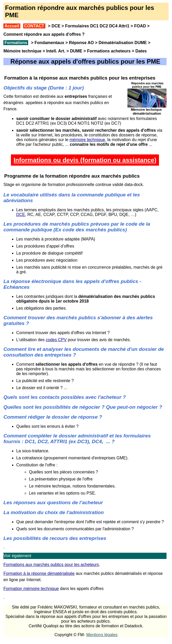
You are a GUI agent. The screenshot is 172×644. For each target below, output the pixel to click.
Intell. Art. (56, 51)
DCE (56, 26)
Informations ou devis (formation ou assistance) (85, 160)
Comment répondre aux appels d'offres (42, 34)
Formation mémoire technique (31, 589)
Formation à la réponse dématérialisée (39, 573)
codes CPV (56, 340)
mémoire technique (87, 140)
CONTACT (34, 26)
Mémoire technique (22, 51)
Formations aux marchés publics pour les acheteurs (51, 565)
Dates (141, 51)
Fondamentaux (49, 43)
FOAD (140, 26)
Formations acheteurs (109, 51)
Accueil (12, 26)
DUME (76, 51)
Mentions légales (102, 635)
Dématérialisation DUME (123, 43)
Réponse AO (81, 43)
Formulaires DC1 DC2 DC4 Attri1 (97, 26)
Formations (16, 43)
